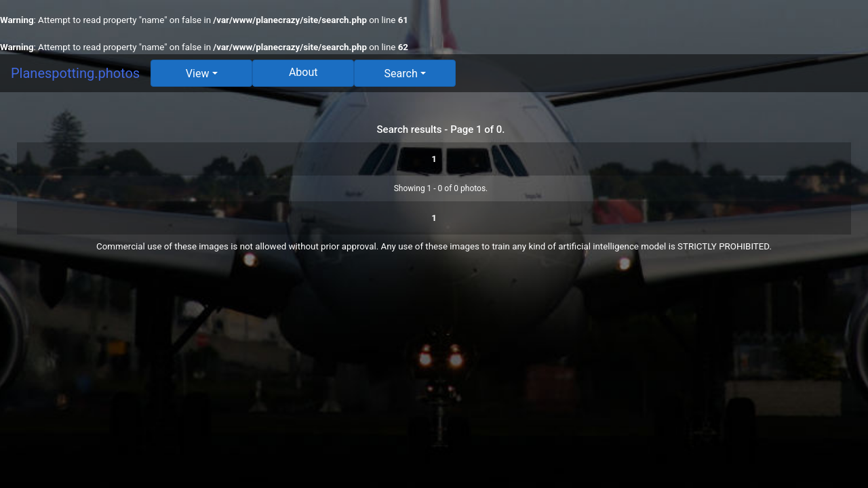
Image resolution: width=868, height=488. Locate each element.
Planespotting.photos (75, 73)
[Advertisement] (434, 362)
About (303, 72)
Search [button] (401, 74)
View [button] (198, 74)
